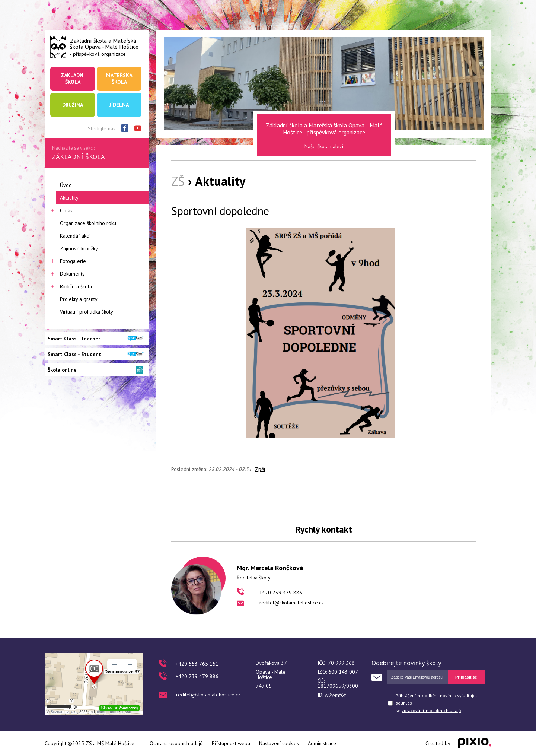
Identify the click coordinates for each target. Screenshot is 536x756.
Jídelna (119, 105)
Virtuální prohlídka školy (87, 312)
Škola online (62, 370)
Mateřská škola (119, 79)
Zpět (260, 469)
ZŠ (178, 181)
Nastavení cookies (279, 743)
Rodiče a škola (76, 286)
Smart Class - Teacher (74, 339)
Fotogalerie (73, 261)
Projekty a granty (79, 299)
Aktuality (69, 198)
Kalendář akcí (75, 236)
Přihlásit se (466, 677)
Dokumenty (72, 274)
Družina (73, 105)
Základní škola (73, 79)
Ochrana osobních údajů (176, 743)
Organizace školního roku (88, 223)
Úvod (66, 185)
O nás (66, 210)
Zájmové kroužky (79, 248)
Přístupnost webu (231, 743)
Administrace (322, 743)
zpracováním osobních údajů (431, 710)
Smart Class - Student (74, 354)
